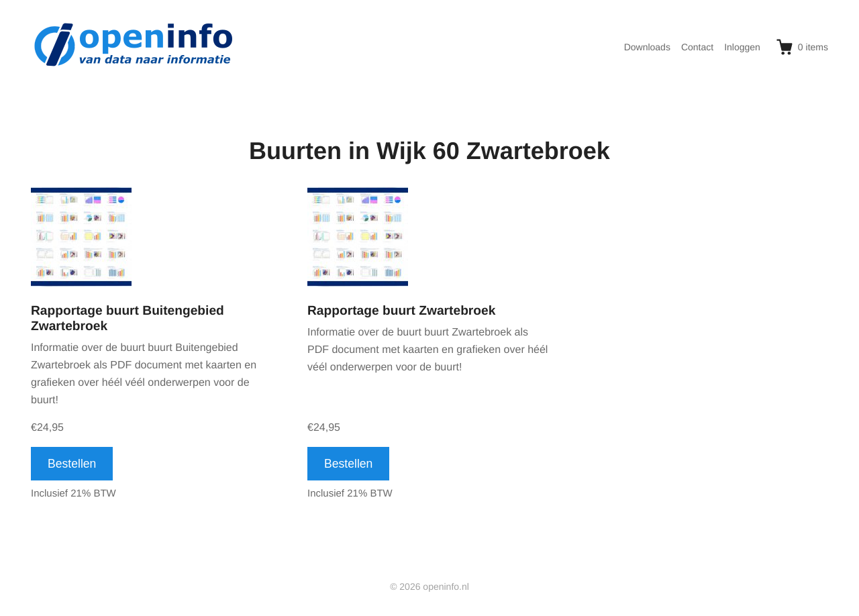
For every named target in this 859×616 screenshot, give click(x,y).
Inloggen (742, 47)
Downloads (647, 47)
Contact (697, 47)
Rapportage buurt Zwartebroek (401, 311)
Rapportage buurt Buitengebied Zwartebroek (128, 319)
